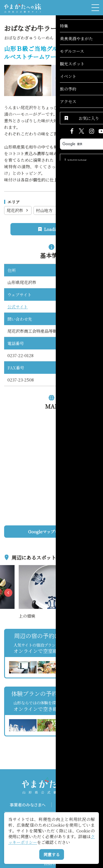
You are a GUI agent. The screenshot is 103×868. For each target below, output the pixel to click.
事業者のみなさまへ (28, 805)
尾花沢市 (18, 210)
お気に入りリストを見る (79, 742)
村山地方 (47, 210)
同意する (52, 854)
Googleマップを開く (62, 532)
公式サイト (18, 307)
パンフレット (75, 805)
